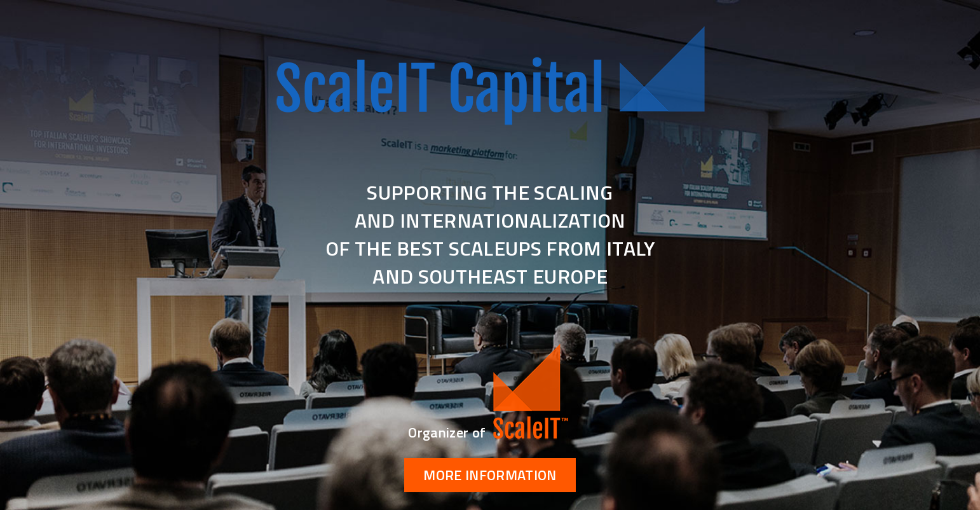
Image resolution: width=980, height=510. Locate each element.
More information (490, 475)
